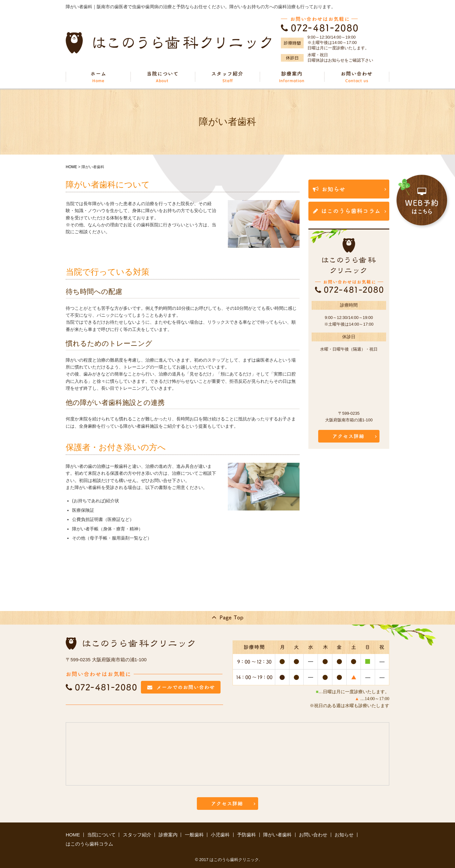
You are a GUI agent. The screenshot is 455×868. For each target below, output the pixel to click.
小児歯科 (220, 835)
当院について (101, 835)
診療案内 (168, 835)
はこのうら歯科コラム (89, 844)
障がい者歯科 (277, 835)
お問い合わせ (313, 835)
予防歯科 (246, 835)
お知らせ (344, 835)
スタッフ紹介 (137, 835)
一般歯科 (194, 835)
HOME (71, 167)
